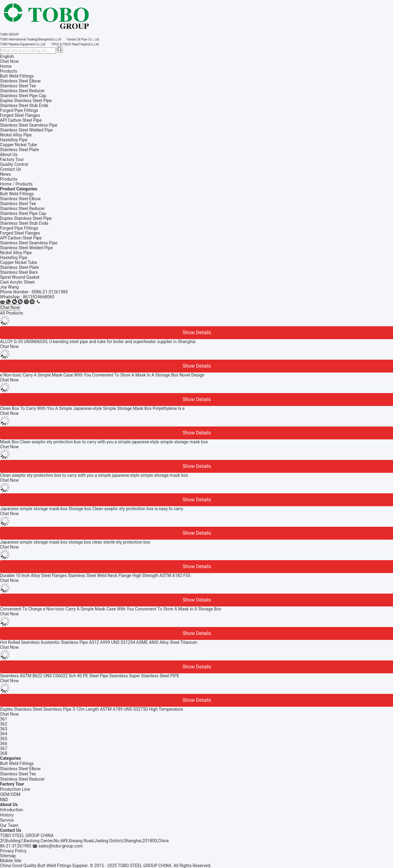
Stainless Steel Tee (18, 204)
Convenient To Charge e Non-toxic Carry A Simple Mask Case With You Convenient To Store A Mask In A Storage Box (111, 609)
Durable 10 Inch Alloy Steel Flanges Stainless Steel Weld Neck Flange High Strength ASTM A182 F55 (95, 575)
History (7, 815)
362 (4, 724)
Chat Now (9, 61)
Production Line (15, 789)
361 (4, 719)
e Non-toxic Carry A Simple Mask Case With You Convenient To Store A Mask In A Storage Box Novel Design (102, 375)
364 (4, 734)
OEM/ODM (10, 794)
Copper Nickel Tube (19, 262)
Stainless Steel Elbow (20, 199)
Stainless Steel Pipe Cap (23, 213)
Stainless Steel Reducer (22, 208)
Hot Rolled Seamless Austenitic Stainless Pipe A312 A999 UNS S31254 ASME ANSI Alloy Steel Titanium (99, 642)
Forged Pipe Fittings (19, 228)
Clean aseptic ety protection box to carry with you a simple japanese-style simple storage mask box (94, 475)
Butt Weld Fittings (17, 194)
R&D (4, 800)
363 (4, 729)
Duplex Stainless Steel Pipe (26, 218)
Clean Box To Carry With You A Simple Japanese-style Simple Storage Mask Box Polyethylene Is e (92, 408)
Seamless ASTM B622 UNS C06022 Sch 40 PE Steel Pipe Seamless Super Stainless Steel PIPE (90, 676)
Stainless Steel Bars (19, 272)
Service (7, 820)
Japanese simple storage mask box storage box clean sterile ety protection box (75, 542)
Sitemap (8, 856)
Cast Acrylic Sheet (17, 282)
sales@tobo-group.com (61, 846)
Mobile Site (11, 861)
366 (4, 744)
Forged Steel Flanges (20, 233)
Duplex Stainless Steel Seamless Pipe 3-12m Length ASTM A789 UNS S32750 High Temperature (92, 709)
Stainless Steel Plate (19, 267)
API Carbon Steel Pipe (21, 238)
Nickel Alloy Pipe (16, 253)
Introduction (11, 810)
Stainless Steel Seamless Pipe (29, 243)
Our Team (9, 825)
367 (4, 748)
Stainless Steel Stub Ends (24, 223)
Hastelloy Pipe (14, 258)
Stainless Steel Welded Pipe (26, 248)
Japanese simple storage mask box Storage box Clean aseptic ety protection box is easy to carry (92, 509)
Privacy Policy (13, 851)
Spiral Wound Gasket (20, 277)
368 (4, 753)
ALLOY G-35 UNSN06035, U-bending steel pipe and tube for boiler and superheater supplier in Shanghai (98, 342)
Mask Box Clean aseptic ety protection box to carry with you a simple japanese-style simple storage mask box (104, 442)
